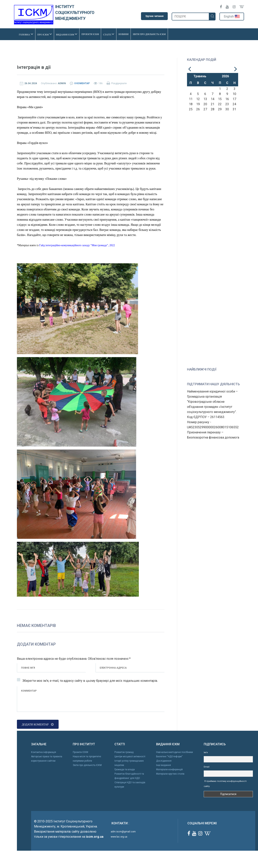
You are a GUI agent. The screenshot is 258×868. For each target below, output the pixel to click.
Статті (109, 34)
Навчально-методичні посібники (175, 752)
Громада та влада (125, 769)
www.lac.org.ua (119, 836)
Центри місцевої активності (130, 756)
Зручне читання (154, 16)
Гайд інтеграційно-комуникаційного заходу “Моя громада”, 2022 (77, 245)
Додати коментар (38, 724)
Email (207, 767)
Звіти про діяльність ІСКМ (149, 34)
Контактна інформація (44, 752)
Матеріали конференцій (169, 769)
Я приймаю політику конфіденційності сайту (225, 783)
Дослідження (164, 761)
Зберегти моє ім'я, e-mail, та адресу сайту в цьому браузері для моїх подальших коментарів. (90, 680)
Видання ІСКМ (67, 34)
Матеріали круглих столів (170, 774)
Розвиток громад (124, 752)
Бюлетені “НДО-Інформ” (169, 756)
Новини (123, 34)
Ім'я (206, 752)
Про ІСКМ (45, 34)
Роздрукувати (117, 83)
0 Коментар (82, 83)
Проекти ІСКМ (90, 34)
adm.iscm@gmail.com (123, 831)
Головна (26, 34)
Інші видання (164, 765)
